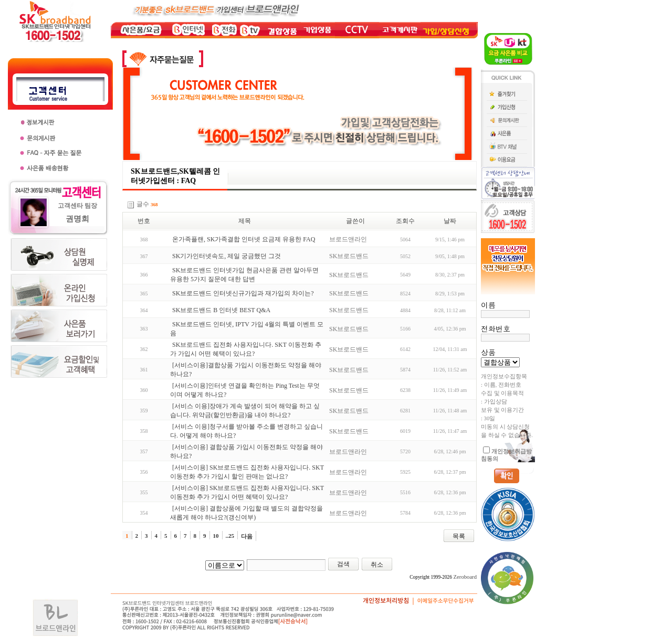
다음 (247, 536)
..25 (230, 536)
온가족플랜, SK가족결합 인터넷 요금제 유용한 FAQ (244, 239)
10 (216, 536)
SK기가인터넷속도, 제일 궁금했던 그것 (227, 256)
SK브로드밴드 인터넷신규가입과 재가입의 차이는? (243, 293)
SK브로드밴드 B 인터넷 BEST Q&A (221, 310)
